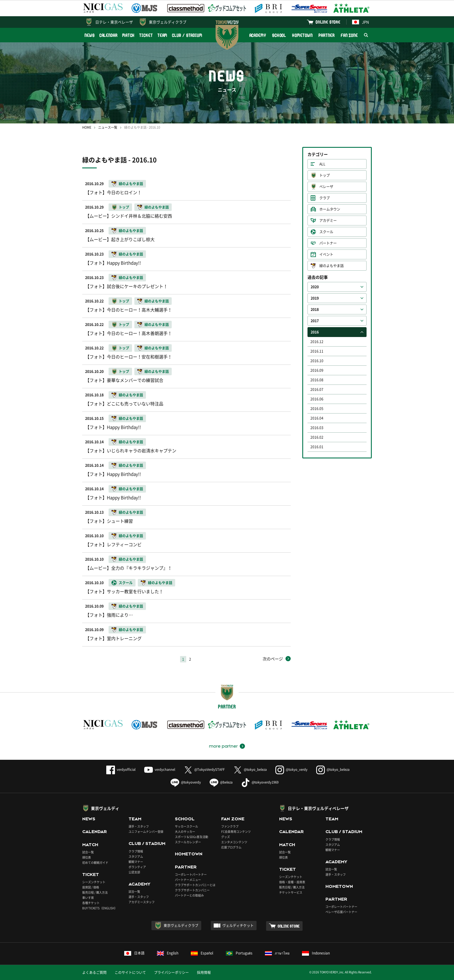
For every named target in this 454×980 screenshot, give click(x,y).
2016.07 (317, 389)
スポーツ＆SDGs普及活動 (192, 837)
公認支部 (134, 872)
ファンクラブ (230, 826)
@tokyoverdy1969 (260, 782)
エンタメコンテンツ (234, 842)
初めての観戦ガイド (95, 862)
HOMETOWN (302, 35)
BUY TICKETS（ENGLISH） (100, 908)
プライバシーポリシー (171, 972)
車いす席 (88, 898)
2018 (315, 309)
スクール (326, 232)
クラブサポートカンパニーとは (195, 885)
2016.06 (317, 399)
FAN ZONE (349, 35)
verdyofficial (121, 769)
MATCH (129, 35)
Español (202, 953)
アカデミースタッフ (142, 902)
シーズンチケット (94, 882)
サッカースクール (186, 826)
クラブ (325, 198)
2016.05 (317, 409)
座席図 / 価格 (91, 887)
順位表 (87, 857)
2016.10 (317, 361)
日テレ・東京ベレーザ (114, 22)
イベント (326, 254)
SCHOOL (279, 35)
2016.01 (317, 447)
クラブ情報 (136, 851)
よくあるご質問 (94, 972)
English (168, 953)
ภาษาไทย (277, 953)
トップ (325, 175)
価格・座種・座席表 (292, 882)
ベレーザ (326, 187)
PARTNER (326, 35)
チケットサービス (291, 892)
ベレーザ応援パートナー (341, 912)
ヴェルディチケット (238, 926)
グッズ (226, 837)
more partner (223, 746)
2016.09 (317, 370)
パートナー (328, 243)
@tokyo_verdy (291, 769)
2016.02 (317, 437)
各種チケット (91, 903)
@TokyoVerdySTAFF (204, 769)
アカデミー (328, 221)
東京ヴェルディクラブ (168, 22)
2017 (315, 321)
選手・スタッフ (139, 826)
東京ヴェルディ (105, 808)
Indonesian (316, 953)
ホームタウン (330, 209)
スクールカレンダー (188, 842)
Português (239, 953)
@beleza (221, 782)
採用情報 (204, 972)
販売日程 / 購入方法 (95, 892)
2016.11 (317, 351)
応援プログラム (231, 847)
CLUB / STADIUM (187, 35)
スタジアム (136, 856)
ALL (322, 164)
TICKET (146, 35)
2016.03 (317, 428)
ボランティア (137, 867)
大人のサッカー (185, 831)
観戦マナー (136, 862)
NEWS (90, 35)
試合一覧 (88, 852)
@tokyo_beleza (250, 769)
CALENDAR (108, 35)
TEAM (163, 35)
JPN (360, 22)
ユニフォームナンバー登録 (146, 831)
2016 (315, 332)
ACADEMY (258, 35)
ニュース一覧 (108, 127)
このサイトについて (130, 972)
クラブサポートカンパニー (192, 890)
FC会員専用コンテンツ (236, 831)
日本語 (134, 953)
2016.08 (317, 380)
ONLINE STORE (328, 22)
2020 (315, 287)
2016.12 (317, 342)
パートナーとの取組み (189, 895)
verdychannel (160, 769)
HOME (87, 127)
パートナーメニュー (188, 880)
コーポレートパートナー (191, 874)
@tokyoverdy (186, 782)
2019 (315, 298)
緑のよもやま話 (332, 266)
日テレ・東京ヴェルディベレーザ (318, 808)
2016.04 (317, 418)
